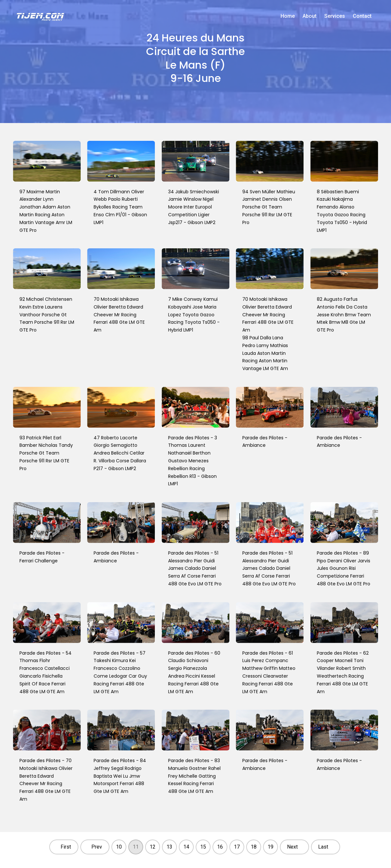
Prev (97, 847)
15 (203, 847)
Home (288, 16)
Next (292, 847)
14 (186, 847)
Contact (362, 16)
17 (237, 847)
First (66, 847)
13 (169, 847)
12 (153, 847)
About (310, 16)
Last (323, 847)
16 (220, 847)
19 (270, 847)
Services (335, 16)
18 (254, 847)
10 (119, 847)
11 (136, 847)
